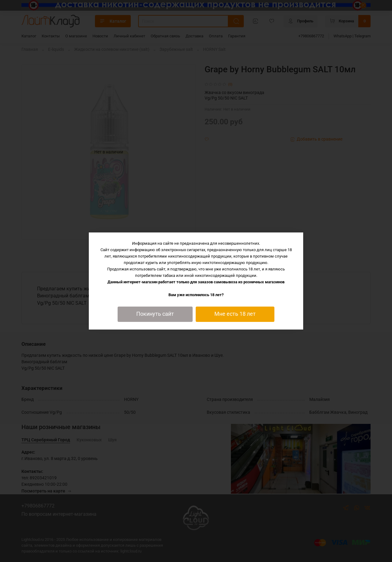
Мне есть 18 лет (235, 314)
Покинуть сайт (155, 314)
